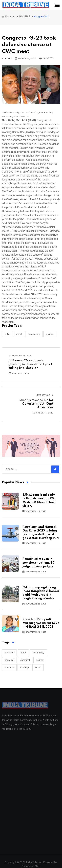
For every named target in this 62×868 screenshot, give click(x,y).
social (38, 667)
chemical (9, 660)
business (9, 667)
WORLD (19, 334)
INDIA (7, 334)
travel (23, 653)
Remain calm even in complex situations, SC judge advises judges (38, 563)
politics (40, 660)
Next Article (44, 395)
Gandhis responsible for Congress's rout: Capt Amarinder (36, 404)
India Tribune (33, 864)
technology (38, 653)
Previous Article (20, 356)
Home (7, 16)
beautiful (9, 653)
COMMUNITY (34, 334)
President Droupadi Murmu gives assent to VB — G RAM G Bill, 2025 (41, 623)
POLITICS (25, 16)
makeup (24, 667)
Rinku (9, 59)
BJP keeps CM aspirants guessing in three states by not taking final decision (31, 364)
